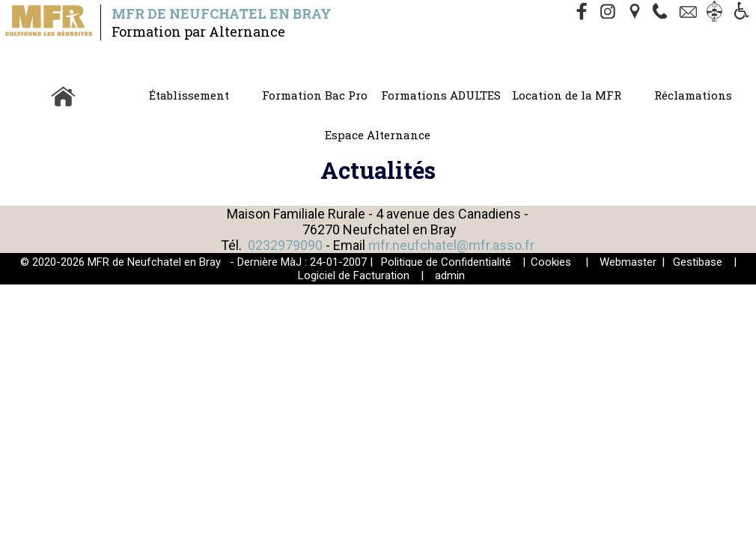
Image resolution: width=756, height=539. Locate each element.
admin (450, 275)
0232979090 (285, 245)
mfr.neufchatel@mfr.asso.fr (451, 245)
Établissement (189, 95)
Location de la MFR (567, 95)
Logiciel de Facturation (354, 275)
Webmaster (628, 262)
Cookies (551, 262)
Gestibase (698, 262)
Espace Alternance (378, 135)
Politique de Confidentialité (446, 262)
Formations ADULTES (441, 95)
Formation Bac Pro (315, 95)
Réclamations (693, 95)
